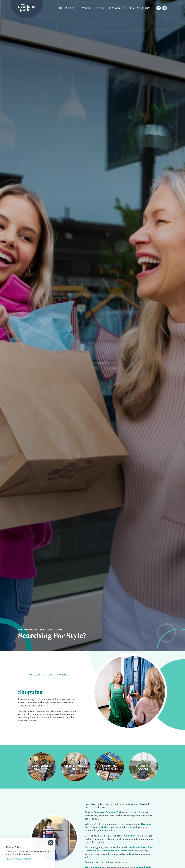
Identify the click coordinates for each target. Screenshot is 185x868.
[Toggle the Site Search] (159, 8)
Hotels (99, 8)
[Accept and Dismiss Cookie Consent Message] (51, 843)
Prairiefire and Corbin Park (118, 850)
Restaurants (117, 8)
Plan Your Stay (140, 8)
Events (85, 8)
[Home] (27, 8)
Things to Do (67, 8)
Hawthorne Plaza (137, 847)
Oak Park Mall (132, 835)
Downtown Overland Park (107, 812)
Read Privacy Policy (19, 859)
